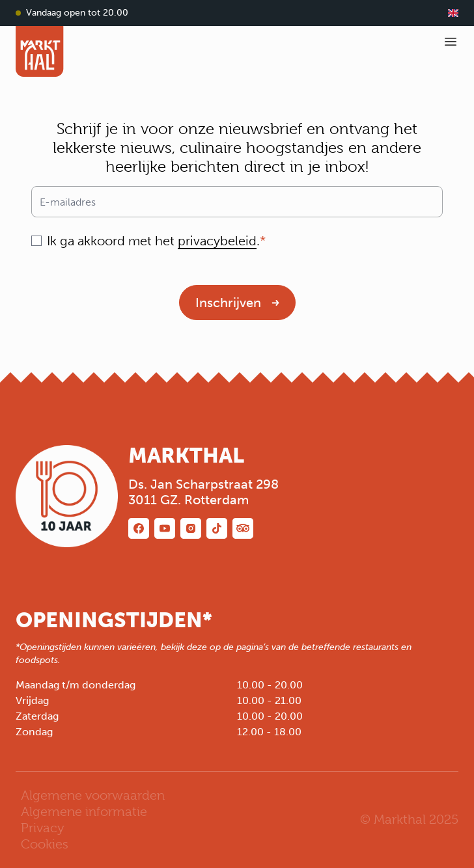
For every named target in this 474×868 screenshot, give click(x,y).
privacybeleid (217, 241)
